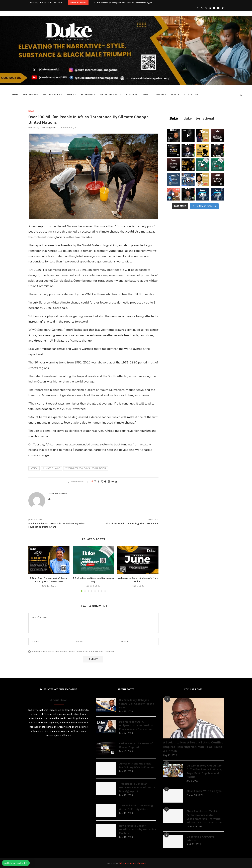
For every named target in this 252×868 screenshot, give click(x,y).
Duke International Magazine (132, 863)
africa (34, 468)
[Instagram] (206, 8)
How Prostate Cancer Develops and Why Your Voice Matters (138, 829)
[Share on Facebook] (99, 482)
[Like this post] (95, 482)
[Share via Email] (116, 482)
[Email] (218, 8)
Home (15, 95)
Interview (87, 95)
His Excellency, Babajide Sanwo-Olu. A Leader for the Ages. (125, 3)
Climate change (51, 468)
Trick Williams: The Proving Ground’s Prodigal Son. (136, 807)
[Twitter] (202, 8)
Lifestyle (160, 95)
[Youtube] (214, 8)
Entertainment (110, 95)
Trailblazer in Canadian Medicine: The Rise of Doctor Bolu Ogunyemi (137, 788)
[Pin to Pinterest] (105, 482)
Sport (146, 95)
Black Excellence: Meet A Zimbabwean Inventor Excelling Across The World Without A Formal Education (204, 817)
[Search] (241, 95)
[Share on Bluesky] (113, 482)
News (71, 95)
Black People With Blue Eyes (204, 791)
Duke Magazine (48, 128)
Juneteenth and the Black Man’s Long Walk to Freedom (137, 765)
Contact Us (191, 95)
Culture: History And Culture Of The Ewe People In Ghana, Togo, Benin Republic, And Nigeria (204, 771)
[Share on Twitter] (102, 482)
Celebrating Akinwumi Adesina (200, 839)
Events (175, 95)
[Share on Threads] (109, 482)
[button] (91, 3)
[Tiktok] (223, 8)
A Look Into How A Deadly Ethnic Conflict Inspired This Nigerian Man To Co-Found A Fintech (193, 747)
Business (132, 95)
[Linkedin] (210, 8)
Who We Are (30, 95)
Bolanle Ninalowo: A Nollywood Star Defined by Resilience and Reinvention (136, 725)
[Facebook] (198, 8)
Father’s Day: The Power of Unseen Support (136, 745)
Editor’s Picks (51, 95)
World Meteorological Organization (86, 468)
